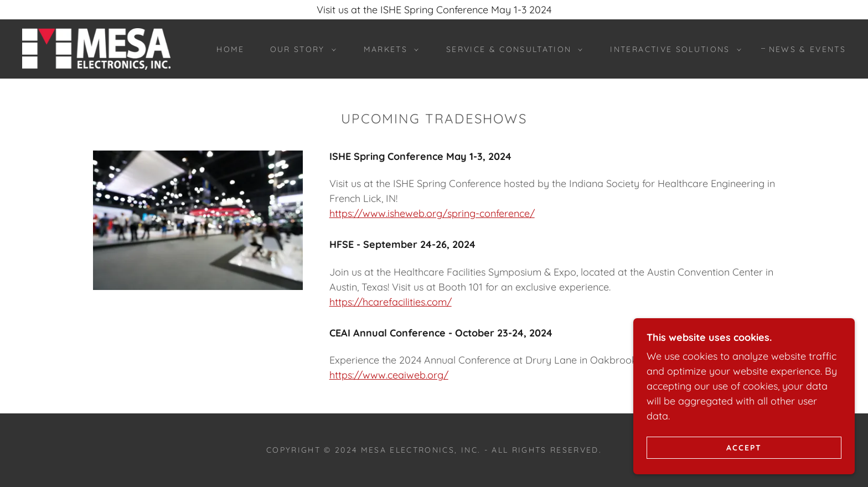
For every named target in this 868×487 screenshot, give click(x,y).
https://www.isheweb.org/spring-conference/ (432, 213)
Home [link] (230, 49)
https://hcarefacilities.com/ (391, 302)
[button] (300, 49)
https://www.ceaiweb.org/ (389, 375)
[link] (96, 48)
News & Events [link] (807, 49)
